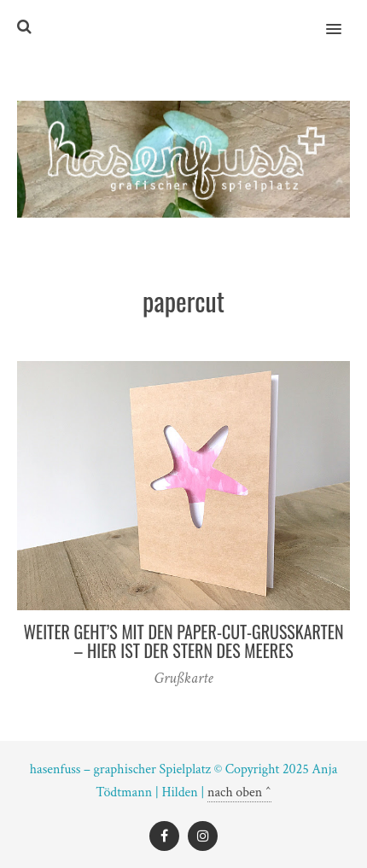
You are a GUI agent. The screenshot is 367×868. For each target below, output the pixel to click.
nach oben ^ (239, 792)
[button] (344, 18)
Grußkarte (184, 678)
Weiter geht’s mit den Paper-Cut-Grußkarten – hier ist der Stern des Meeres (183, 641)
